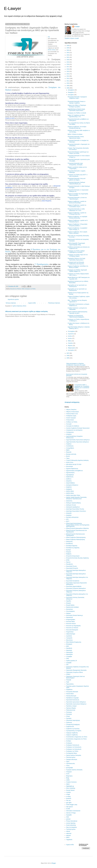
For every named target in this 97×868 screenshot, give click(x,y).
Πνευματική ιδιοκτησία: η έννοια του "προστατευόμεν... (77, 198)
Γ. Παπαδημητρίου (42, 264)
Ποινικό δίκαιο (70, 694)
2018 (68, 64)
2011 (68, 81)
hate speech (69, 807)
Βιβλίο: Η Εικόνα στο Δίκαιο (75, 134)
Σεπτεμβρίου (72, 331)
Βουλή (68, 456)
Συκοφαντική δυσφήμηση (73, 725)
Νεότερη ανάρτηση (11, 303)
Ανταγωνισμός (70, 420)
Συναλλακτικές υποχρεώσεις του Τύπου (77, 737)
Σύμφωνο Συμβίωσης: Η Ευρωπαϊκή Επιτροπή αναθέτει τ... (77, 225)
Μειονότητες (69, 640)
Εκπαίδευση (69, 544)
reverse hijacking (71, 823)
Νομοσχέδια (69, 652)
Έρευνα (68, 562)
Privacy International (72, 821)
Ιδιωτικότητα (69, 609)
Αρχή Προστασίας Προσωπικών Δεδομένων (78, 440)
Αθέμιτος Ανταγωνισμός (72, 412)
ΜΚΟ (68, 646)
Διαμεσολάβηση (70, 483)
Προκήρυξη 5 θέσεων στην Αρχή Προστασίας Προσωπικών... (76, 259)
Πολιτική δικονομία (71, 696)
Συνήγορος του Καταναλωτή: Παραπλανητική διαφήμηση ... (76, 316)
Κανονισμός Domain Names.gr (74, 615)
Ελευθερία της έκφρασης (73, 548)
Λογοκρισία (69, 638)
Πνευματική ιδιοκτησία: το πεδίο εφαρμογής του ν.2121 (76, 210)
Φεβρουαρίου (72, 348)
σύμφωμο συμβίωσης (72, 733)
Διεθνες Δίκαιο (70, 491)
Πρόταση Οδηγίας (71, 708)
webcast (68, 835)
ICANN (68, 809)
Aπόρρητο (69, 772)
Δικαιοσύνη (69, 501)
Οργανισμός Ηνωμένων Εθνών (75, 672)
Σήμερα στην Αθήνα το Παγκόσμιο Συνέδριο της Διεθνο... (77, 106)
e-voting (68, 796)
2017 (68, 67)
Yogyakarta (69, 840)
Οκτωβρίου (71, 95)
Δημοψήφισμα (70, 475)
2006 (68, 356)
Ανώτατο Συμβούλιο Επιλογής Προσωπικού (78, 428)
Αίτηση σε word (10, 118)
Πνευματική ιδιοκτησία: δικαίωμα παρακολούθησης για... (76, 183)
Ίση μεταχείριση (70, 611)
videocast (69, 833)
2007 (68, 353)
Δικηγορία (69, 513)
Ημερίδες (69, 601)
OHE (67, 817)
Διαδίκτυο (69, 479)
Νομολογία (69, 650)
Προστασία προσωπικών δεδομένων (76, 702)
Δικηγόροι (69, 515)
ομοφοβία (69, 663)
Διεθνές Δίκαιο (70, 493)
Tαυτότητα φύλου (71, 829)
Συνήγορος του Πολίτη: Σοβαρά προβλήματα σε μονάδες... (76, 252)
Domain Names (70, 790)
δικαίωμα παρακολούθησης (74, 503)
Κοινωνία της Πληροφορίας (73, 626)
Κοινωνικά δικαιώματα (72, 630)
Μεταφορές (69, 644)
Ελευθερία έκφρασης (72, 546)
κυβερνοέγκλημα (71, 634)
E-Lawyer (13, 8)
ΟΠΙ (67, 665)
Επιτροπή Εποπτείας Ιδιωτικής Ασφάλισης (77, 558)
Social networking (71, 825)
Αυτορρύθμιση (70, 448)
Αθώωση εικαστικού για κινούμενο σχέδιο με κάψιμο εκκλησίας (27, 311)
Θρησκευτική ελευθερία (72, 607)
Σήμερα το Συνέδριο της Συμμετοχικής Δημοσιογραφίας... (78, 194)
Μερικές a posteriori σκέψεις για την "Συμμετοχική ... (77, 168)
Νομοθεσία (69, 648)
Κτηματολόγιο (70, 632)
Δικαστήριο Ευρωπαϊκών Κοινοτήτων (76, 511)
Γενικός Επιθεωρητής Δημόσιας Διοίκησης (77, 460)
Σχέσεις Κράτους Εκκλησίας (74, 755)
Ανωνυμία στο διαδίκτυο (73, 426)
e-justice (68, 792)
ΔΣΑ (67, 519)
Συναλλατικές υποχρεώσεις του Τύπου (76, 739)
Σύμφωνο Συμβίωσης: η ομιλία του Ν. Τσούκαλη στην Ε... (78, 221)
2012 (68, 78)
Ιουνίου (70, 338)
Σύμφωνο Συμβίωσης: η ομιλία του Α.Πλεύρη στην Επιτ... (77, 213)
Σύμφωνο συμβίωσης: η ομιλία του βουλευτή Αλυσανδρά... (77, 202)
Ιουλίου (70, 336)
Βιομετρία (69, 452)
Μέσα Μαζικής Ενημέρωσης (74, 642)
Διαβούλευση (70, 477)
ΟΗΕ (67, 659)
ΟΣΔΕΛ (68, 674)
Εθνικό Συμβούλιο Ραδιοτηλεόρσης (76, 540)
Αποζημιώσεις (70, 432)
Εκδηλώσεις (69, 542)
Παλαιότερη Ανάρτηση (54, 303)
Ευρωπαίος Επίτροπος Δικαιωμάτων (76, 588)
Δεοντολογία (69, 466)
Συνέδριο (69, 741)
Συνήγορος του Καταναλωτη (74, 747)
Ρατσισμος (69, 712)
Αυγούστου (71, 334)
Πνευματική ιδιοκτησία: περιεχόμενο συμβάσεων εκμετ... (77, 98)
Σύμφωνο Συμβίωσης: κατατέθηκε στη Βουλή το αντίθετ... (78, 267)
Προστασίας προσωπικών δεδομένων (76, 704)
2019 (68, 62)
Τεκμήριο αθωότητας (72, 759)
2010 (68, 83)
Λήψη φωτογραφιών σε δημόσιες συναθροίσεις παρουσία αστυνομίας (76, 364)
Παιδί (23, 289)
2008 (68, 88)
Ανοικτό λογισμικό (71, 418)
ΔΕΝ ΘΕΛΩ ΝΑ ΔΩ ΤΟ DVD (74, 464)
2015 (68, 71)
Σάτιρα (68, 716)
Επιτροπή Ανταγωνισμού (73, 556)
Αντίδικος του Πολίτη (72, 422)
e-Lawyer (77, 27)
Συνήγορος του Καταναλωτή (74, 749)
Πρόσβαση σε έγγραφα (72, 698)
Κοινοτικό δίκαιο (70, 622)
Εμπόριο (69, 550)
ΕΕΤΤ (68, 521)
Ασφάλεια (69, 444)
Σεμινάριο (69, 718)
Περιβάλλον (69, 690)
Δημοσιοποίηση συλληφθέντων (75, 471)
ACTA (68, 774)
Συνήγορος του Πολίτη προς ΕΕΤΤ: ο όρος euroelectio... (78, 175)
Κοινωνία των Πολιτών (16, 289)
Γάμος (68, 458)
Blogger (54, 863)
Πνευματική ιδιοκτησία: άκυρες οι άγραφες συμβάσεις (76, 102)
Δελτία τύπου (70, 462)
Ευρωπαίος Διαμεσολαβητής (74, 586)
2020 (68, 60)
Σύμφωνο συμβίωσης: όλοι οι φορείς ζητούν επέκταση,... (77, 233)
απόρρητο (69, 434)
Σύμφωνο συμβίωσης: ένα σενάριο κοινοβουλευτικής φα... (77, 127)
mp (49, 37)
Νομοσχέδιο (69, 654)
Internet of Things (71, 813)
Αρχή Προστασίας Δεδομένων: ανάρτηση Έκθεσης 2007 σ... (79, 328)
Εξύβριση (69, 554)
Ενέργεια (69, 552)
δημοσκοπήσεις (70, 473)
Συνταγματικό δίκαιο (72, 753)
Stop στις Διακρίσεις (72, 827)
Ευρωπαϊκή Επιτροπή (72, 568)
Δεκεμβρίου (71, 90)
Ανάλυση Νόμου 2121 (72, 414)
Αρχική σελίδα (32, 303)
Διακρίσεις (69, 481)
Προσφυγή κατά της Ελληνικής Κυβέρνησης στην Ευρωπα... (76, 263)
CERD (68, 780)
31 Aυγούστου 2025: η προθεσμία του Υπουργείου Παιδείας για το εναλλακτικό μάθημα (82, 387)
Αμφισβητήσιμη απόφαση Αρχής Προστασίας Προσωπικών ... (76, 110)
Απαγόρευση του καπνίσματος (74, 430)
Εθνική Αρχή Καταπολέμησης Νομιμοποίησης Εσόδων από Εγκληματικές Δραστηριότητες (78, 525)
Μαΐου (70, 341)
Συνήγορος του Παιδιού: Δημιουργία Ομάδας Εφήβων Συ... (77, 271)
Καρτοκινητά (70, 617)
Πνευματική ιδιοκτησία (72, 692)
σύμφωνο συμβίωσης (72, 735)
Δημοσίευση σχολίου (13, 299)
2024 (68, 50)
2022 (68, 55)
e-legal (68, 794)
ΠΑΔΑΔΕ (69, 680)
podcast (68, 819)
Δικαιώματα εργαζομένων (73, 507)
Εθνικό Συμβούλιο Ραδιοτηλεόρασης (76, 537)
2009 (68, 86)
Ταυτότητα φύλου (71, 757)
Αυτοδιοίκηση (70, 446)
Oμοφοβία (69, 815)
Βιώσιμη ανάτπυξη (71, 454)
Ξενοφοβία (69, 657)
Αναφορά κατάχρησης (72, 402)
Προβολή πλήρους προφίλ (72, 38)
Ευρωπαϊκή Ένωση (71, 566)
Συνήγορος (69, 743)
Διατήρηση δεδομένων (72, 485)
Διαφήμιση (69, 489)
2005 (68, 358)
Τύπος (68, 766)
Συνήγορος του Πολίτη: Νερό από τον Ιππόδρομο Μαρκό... (78, 255)
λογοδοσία (69, 636)
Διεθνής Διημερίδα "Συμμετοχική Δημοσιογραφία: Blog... (76, 244)
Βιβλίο (68, 450)
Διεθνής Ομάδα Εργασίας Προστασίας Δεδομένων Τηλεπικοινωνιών (76, 498)
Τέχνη (68, 762)
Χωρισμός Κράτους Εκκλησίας (74, 770)
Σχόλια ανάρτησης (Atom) (19, 306)
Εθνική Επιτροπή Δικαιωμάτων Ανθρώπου (77, 528)
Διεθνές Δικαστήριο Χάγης (73, 495)
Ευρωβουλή (69, 564)
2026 (68, 46)
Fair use (68, 800)
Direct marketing (71, 788)
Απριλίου (71, 343)
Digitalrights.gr (70, 786)
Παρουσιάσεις (70, 684)
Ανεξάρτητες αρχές (71, 416)
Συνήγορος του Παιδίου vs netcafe (77, 113)
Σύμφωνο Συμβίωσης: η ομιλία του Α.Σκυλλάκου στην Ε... (77, 206)
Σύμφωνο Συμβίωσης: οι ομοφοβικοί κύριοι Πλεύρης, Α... (77, 229)
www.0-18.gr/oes (46, 201)
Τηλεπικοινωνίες (71, 764)
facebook (69, 798)
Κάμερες (68, 613)
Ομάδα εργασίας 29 (71, 661)
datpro (68, 784)
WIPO (68, 837)
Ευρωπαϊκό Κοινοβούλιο (73, 581)
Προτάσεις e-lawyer (71, 706)
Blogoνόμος (69, 776)
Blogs (68, 778)
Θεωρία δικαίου (70, 605)
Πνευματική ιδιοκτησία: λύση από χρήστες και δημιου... (77, 179)
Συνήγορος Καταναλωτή (73, 745)
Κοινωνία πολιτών (71, 624)
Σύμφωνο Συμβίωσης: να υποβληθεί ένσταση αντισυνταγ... (77, 217)
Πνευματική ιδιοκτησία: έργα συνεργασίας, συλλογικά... (75, 164)
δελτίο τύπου (52, 50)
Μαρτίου (70, 346)
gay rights (69, 803)
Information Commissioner (73, 811)
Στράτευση (69, 723)
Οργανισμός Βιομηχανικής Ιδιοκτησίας (76, 670)
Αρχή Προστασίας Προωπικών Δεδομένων (78, 442)
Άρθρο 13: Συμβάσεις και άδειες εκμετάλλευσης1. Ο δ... (76, 116)
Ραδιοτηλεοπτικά (71, 710)
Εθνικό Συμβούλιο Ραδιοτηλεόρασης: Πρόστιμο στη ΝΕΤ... (78, 312)
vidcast (68, 831)
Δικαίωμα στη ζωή (71, 505)
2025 (68, 48)
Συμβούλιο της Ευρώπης (73, 729)
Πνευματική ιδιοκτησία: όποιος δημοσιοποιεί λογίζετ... (76, 137)
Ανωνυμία (69, 424)
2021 (68, 57)
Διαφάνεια (69, 487)
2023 (68, 53)
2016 (68, 69)
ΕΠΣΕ (68, 560)
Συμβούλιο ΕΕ (70, 727)
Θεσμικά (68, 603)
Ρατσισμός (69, 714)
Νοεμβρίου (71, 92)
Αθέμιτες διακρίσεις (71, 410)
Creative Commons (71, 782)
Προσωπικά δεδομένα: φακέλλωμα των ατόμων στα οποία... (78, 153)
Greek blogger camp (72, 805)
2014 (68, 74)
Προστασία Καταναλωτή (73, 700)
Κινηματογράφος (71, 620)
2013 (68, 76)
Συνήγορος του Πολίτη (30, 289)
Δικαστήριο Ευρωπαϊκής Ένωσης (75, 509)
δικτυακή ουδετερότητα (72, 517)
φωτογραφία (69, 768)
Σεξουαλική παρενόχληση (73, 720)
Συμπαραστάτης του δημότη (74, 731)
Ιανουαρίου (71, 350)
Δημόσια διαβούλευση (72, 469)
